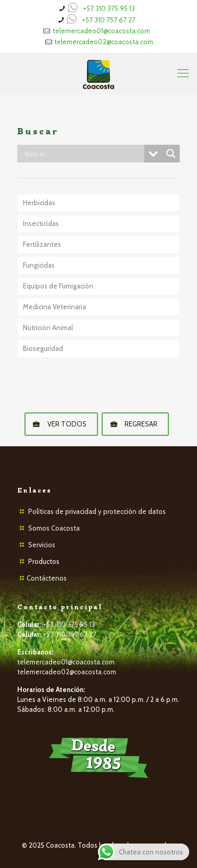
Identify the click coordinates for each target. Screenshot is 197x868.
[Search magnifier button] (171, 154)
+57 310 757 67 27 (109, 20)
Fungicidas (39, 265)
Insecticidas (41, 223)
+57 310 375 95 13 (109, 8)
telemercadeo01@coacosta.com (101, 31)
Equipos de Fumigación (58, 286)
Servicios (42, 545)
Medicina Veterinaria (54, 307)
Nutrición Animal (48, 328)
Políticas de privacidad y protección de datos (97, 511)
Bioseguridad (43, 348)
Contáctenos (47, 578)
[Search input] (83, 154)
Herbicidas (39, 203)
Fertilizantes (42, 244)
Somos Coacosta (54, 528)
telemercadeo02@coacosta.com (104, 42)
